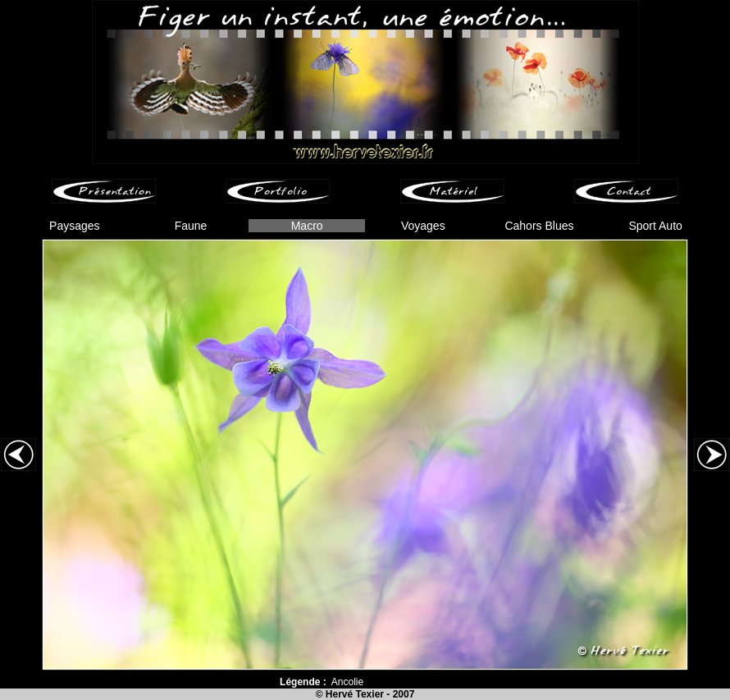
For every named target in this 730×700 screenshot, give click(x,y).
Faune (191, 226)
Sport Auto (655, 226)
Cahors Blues (539, 226)
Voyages (423, 226)
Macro (307, 226)
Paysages (74, 226)
